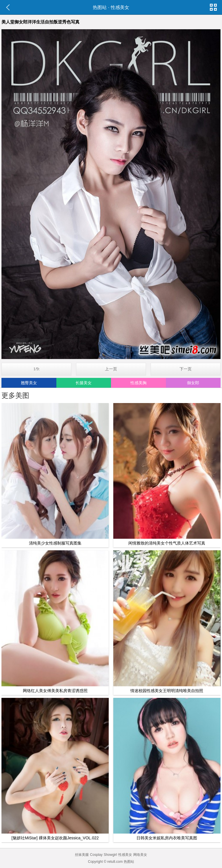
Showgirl (110, 855)
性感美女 (120, 7)
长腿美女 (84, 383)
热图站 (100, 7)
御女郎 (193, 383)
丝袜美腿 (82, 855)
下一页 (186, 369)
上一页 (111, 369)
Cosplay (96, 855)
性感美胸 (138, 383)
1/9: (36, 369)
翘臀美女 (29, 383)
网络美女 (140, 855)
